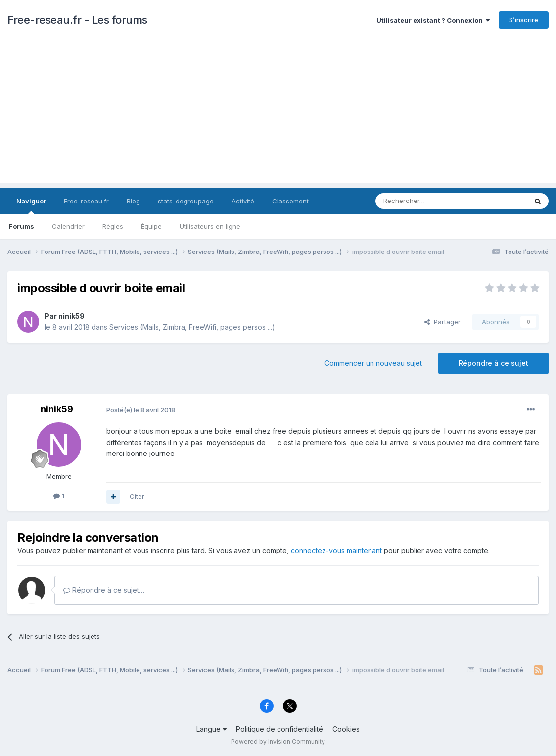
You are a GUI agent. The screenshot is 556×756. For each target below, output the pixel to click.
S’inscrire (524, 20)
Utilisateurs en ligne (210, 226)
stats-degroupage (186, 201)
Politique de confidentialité (279, 729)
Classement (290, 201)
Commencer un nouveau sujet (373, 363)
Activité (243, 201)
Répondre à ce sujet (493, 363)
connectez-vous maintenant (336, 550)
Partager (442, 322)
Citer (137, 496)
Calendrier (68, 226)
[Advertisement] (278, 114)
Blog (133, 201)
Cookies (346, 729)
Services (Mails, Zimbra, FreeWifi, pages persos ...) (192, 327)
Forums (22, 226)
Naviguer (31, 205)
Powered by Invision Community (278, 741)
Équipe (151, 226)
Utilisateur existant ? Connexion (433, 20)
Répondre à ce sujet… (104, 590)
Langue (211, 729)
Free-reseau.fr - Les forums (77, 20)
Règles (113, 226)
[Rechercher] (429, 201)
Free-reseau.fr (86, 201)
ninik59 (71, 316)
